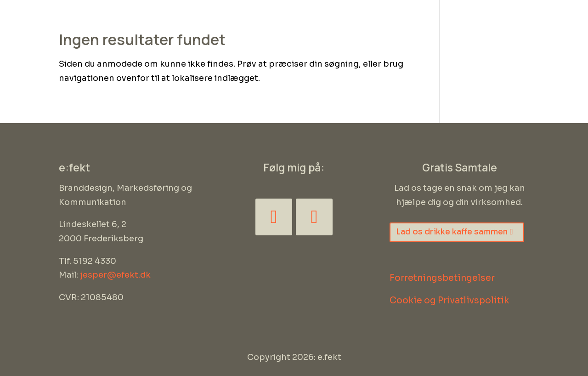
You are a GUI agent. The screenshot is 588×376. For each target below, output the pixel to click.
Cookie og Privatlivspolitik (449, 301)
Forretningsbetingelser (442, 278)
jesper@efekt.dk (115, 275)
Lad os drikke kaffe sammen (452, 232)
